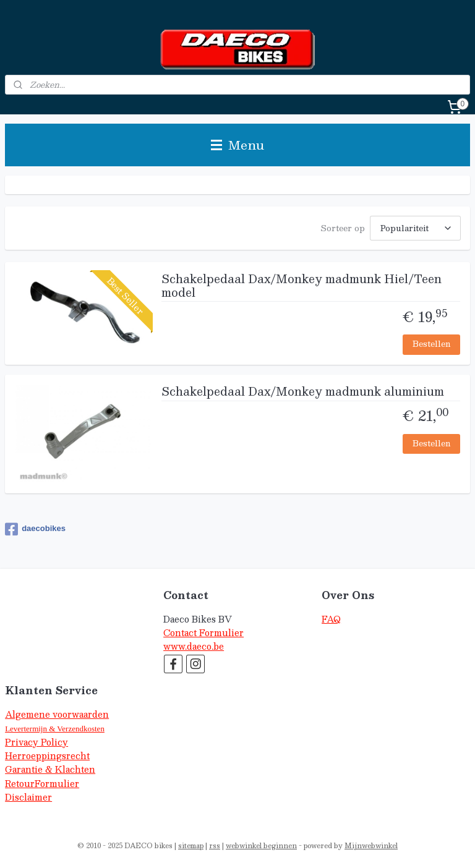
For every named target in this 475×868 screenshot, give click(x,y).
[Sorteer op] (415, 228)
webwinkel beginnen (261, 845)
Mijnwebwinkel (371, 845)
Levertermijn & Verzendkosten (55, 729)
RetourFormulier (42, 784)
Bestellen (431, 344)
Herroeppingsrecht (47, 756)
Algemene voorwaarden (57, 714)
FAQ (331, 619)
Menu (237, 145)
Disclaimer (28, 797)
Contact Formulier (203, 633)
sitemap (191, 845)
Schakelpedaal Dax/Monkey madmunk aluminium (303, 393)
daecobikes (35, 529)
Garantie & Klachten (50, 769)
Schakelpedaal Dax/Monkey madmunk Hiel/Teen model (302, 287)
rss (215, 845)
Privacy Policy (36, 742)
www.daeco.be (194, 646)
